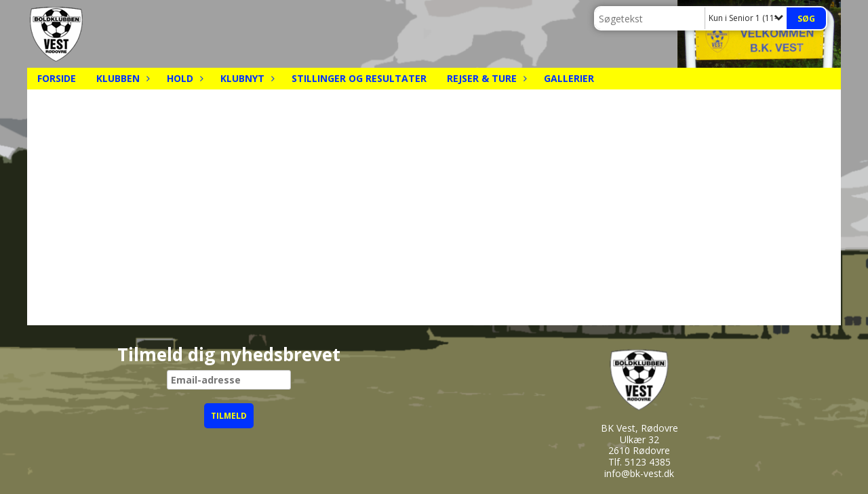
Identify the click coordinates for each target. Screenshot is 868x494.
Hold (183, 78)
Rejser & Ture (485, 78)
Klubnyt (246, 78)
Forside (57, 78)
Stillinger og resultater (359, 78)
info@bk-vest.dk (639, 473)
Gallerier (569, 78)
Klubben (121, 78)
